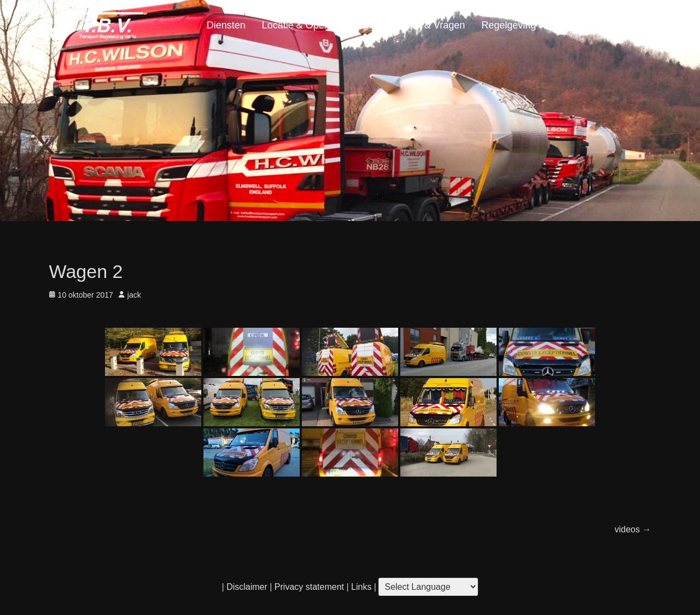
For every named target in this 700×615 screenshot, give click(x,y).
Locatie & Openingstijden (317, 25)
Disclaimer (247, 587)
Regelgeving (509, 25)
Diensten (226, 25)
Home (629, 25)
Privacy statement (309, 587)
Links (360, 587)
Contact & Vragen (426, 25)
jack (134, 295)
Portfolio (570, 25)
